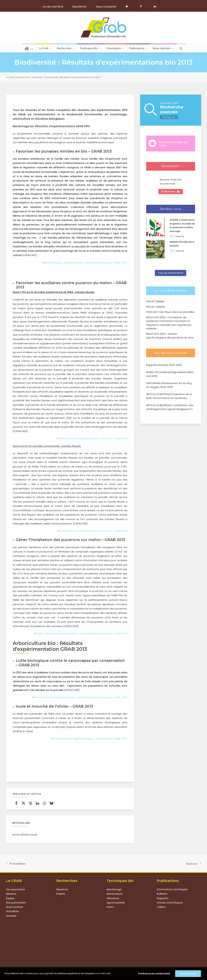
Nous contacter (106, 7)
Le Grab (45, 48)
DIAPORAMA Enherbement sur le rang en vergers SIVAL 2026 (169, 385)
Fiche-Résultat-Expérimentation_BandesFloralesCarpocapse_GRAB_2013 (81, 697)
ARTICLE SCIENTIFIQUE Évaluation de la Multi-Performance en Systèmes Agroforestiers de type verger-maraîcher (169, 396)
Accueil (10, 77)
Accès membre (53, 7)
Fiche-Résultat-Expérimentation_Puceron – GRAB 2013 (94, 438)
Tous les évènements (171, 273)
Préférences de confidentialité (154, 974)
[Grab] (103, 28)
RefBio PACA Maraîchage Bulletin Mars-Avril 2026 (170, 374)
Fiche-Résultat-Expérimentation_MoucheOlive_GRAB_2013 (91, 739)
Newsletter (80, 7)
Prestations (115, 48)
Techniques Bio (91, 48)
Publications (138, 48)
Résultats (38, 77)
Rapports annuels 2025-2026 (164, 365)
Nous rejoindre (163, 48)
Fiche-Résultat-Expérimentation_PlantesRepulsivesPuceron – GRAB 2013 (82, 633)
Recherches (66, 48)
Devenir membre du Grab (173, 144)
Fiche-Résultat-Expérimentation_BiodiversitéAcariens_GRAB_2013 (86, 263)
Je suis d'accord (188, 974)
